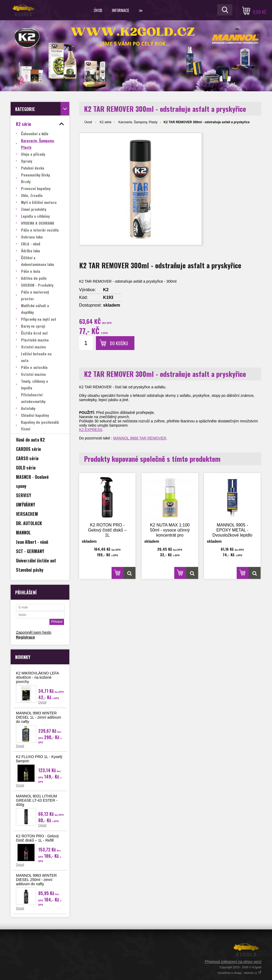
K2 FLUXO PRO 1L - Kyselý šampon (39, 759)
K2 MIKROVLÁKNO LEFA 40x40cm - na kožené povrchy (37, 677)
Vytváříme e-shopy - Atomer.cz (239, 973)
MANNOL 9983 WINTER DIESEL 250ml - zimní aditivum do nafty (36, 880)
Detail (42, 702)
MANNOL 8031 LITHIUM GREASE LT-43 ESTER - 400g (37, 800)
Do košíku (119, 343)
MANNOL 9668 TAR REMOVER (140, 438)
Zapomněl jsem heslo (34, 632)
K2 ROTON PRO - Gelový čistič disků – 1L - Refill (37, 838)
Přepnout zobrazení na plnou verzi (233, 962)
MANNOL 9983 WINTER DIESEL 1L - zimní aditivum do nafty (39, 717)
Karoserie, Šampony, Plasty (138, 122)
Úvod (98, 10)
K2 (106, 290)
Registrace (25, 637)
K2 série (105, 122)
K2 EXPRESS (91, 430)
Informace (120, 10)
